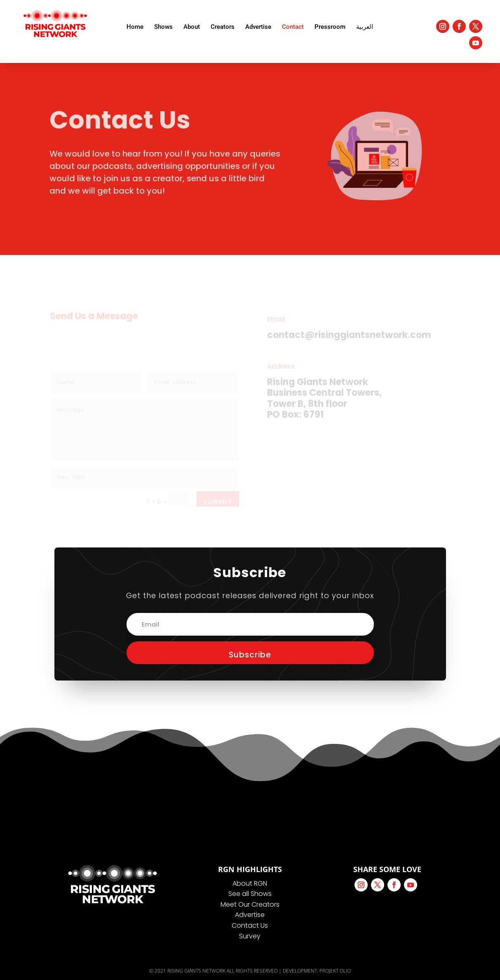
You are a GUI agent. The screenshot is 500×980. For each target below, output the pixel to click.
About (192, 27)
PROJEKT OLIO (335, 971)
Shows (163, 27)
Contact (293, 27)
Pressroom (330, 27)
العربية (365, 27)
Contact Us (250, 925)
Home (135, 27)
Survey (250, 936)
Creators (223, 27)
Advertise (258, 27)
